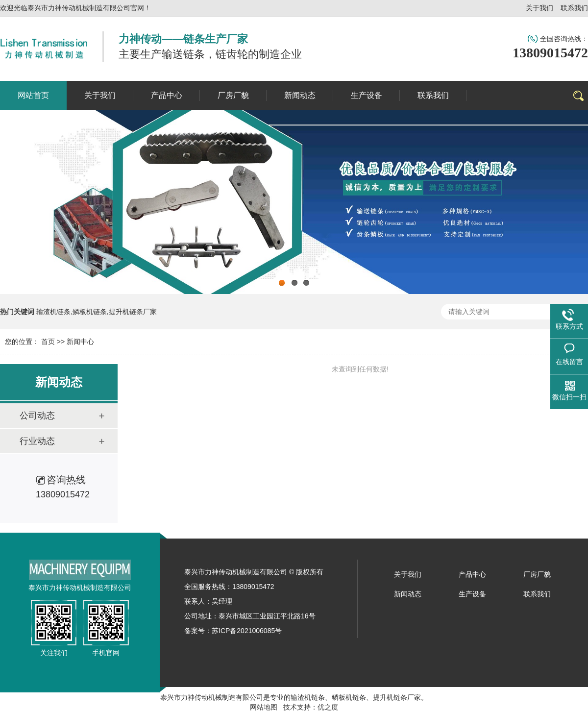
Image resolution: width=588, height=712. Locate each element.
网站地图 (264, 707)
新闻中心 (80, 342)
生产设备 (472, 594)
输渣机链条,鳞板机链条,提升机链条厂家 (97, 312)
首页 (48, 342)
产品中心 (472, 574)
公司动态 (37, 416)
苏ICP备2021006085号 (247, 631)
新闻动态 (408, 594)
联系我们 (574, 8)
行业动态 (37, 441)
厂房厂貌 (537, 574)
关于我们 (539, 8)
